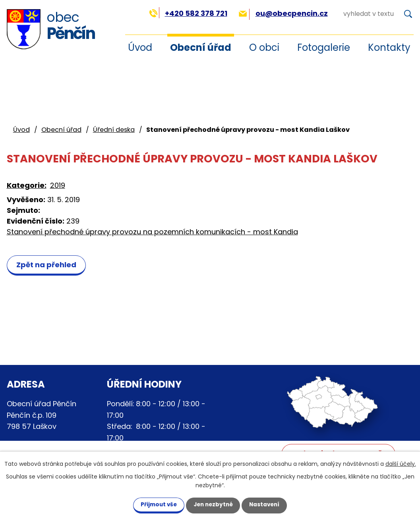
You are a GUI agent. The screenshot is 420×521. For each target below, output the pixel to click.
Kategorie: (27, 185)
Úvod (21, 130)
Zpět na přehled (48, 265)
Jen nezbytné (213, 504)
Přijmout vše (154, 504)
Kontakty (389, 47)
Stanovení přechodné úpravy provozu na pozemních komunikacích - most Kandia (152, 232)
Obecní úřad (201, 47)
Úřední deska (114, 130)
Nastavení (269, 504)
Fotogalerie (324, 47)
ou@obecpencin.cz (283, 13)
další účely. (401, 463)
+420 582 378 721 (188, 13)
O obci (264, 47)
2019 (58, 185)
